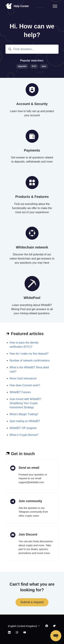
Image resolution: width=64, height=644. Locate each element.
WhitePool (32, 298)
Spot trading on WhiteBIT (25, 421)
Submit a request (32, 602)
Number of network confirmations (30, 360)
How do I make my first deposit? (29, 354)
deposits (22, 66)
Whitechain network (32, 247)
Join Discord (28, 534)
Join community (30, 501)
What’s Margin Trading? (24, 414)
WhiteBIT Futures (20, 392)
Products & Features (32, 197)
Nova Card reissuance (23, 378)
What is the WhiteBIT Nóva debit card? (29, 369)
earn (44, 66)
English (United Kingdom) (24, 626)
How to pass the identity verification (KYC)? (24, 345)
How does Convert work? (25, 385)
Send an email (29, 468)
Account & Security (32, 104)
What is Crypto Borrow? (24, 435)
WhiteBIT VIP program (23, 428)
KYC (34, 66)
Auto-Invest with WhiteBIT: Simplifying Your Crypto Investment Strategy (26, 403)
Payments (32, 150)
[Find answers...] (32, 49)
